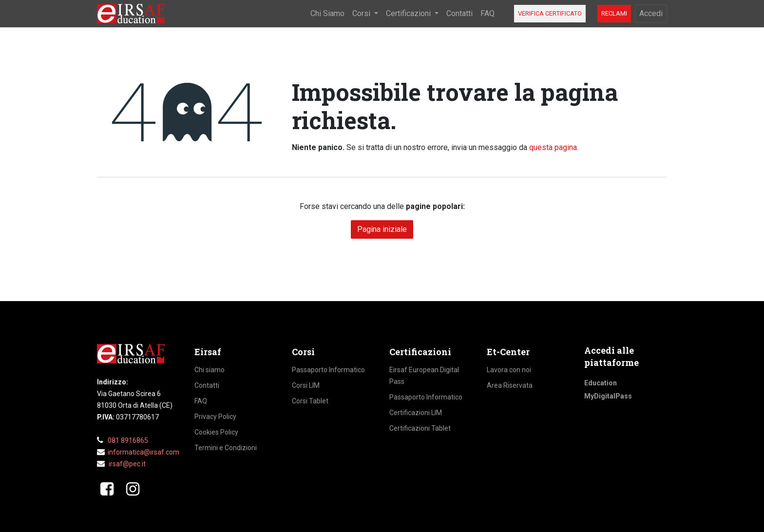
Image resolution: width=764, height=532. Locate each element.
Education (601, 383)
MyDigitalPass (608, 396)
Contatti (207, 385)
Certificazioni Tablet (420, 428)
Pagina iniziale (382, 229)
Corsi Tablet (310, 401)
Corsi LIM (306, 385)
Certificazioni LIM (416, 413)
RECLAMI (614, 13)
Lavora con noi (509, 370)
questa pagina (553, 147)
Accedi (651, 13)
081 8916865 (128, 440)
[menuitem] (327, 14)
